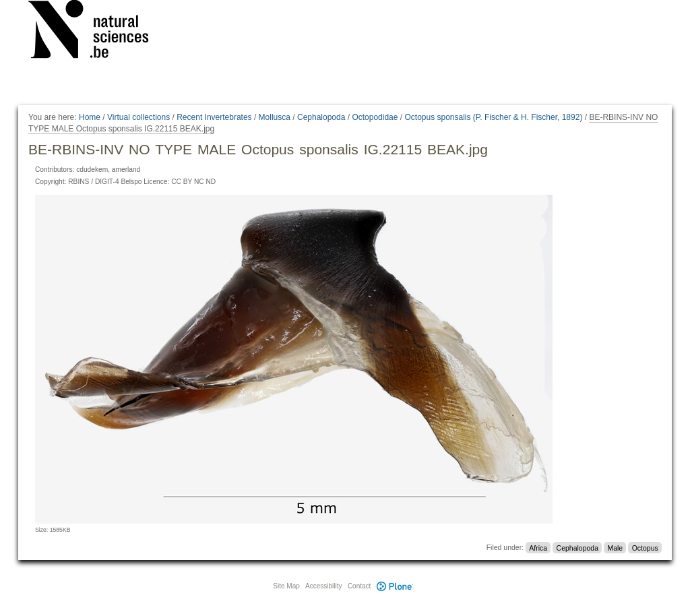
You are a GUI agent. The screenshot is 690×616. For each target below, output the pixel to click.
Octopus (645, 547)
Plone (395, 586)
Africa (538, 547)
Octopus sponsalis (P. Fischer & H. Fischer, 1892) (493, 117)
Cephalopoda (321, 117)
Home (90, 117)
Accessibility (323, 586)
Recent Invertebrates (214, 117)
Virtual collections (138, 117)
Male (615, 547)
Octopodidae (375, 117)
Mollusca (275, 117)
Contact (359, 586)
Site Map (286, 586)
